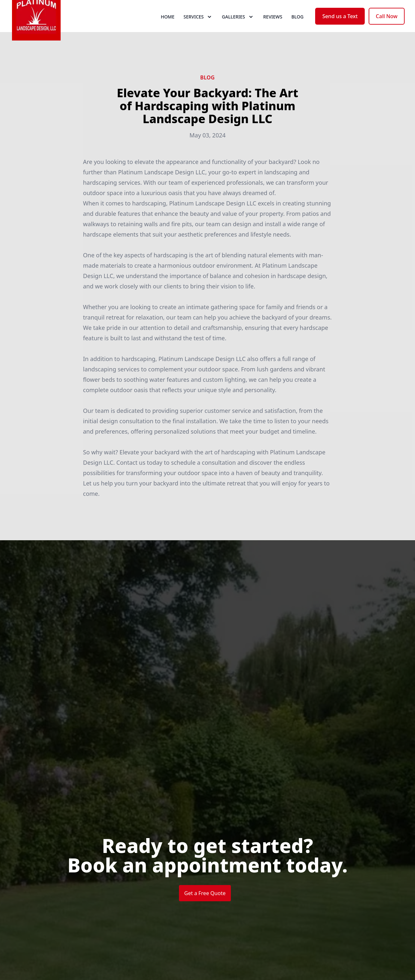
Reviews (273, 29)
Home (168, 29)
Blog (298, 29)
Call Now (387, 29)
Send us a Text (340, 29)
